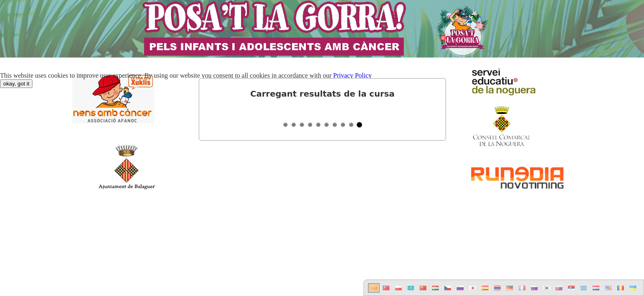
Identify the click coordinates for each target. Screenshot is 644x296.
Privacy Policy (352, 75)
